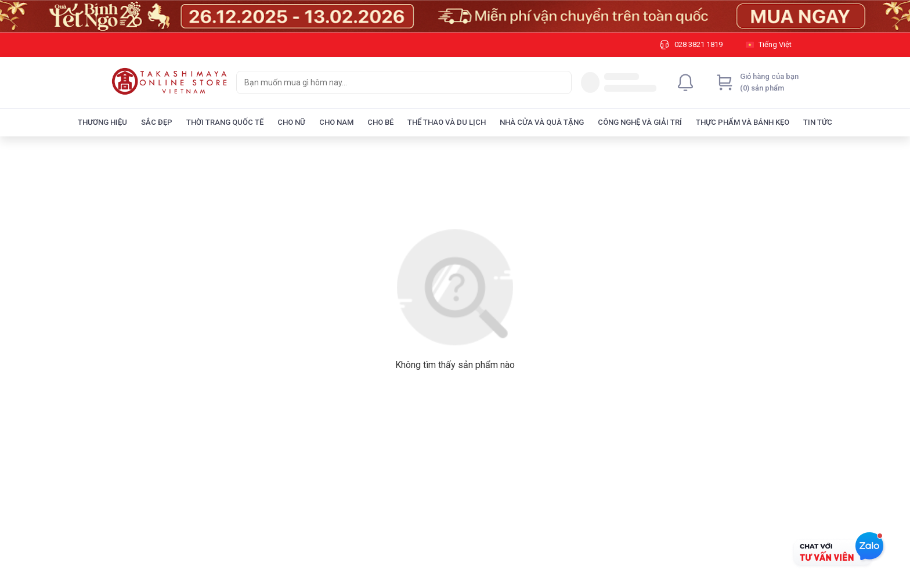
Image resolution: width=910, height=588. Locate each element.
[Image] (455, 16)
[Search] (560, 82)
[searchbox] (393, 82)
